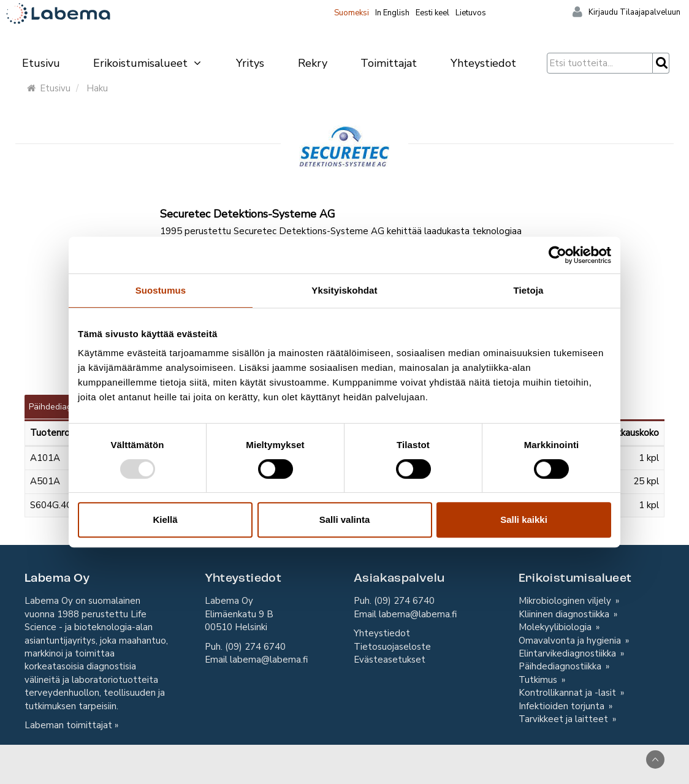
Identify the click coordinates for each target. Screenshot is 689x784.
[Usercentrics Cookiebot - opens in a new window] (558, 255)
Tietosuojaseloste (392, 647)
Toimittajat (389, 63)
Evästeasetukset (390, 660)
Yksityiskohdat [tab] (344, 290)
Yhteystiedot (483, 63)
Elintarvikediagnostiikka (569, 653)
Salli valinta (345, 519)
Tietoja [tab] (529, 290)
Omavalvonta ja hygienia (571, 641)
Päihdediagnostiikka (561, 666)
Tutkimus (539, 680)
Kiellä (165, 519)
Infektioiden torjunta (563, 706)
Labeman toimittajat (68, 725)
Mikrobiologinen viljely (566, 601)
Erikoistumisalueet (148, 63)
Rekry (313, 63)
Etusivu (41, 63)
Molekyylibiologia (556, 627)
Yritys (250, 63)
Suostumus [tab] (161, 290)
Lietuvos (471, 13)
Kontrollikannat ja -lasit (569, 693)
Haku (97, 88)
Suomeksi (352, 13)
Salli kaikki (524, 519)
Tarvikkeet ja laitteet (565, 719)
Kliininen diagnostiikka (565, 614)
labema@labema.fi (269, 660)
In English (392, 13)
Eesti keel (432, 13)
